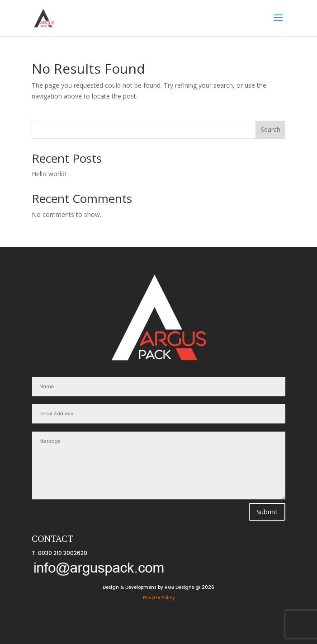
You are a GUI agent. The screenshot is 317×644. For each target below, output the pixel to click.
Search (270, 129)
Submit (267, 512)
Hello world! (49, 174)
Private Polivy (159, 598)
